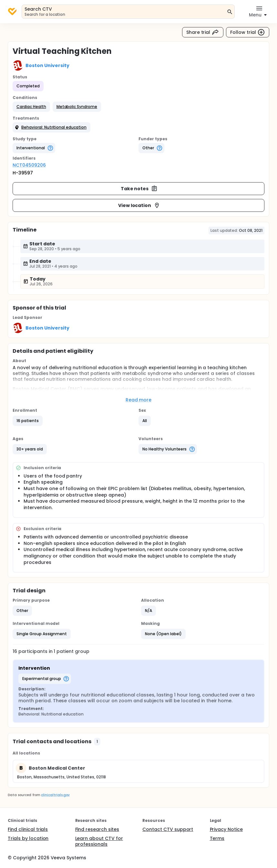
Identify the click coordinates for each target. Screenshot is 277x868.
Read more (139, 400)
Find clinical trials (28, 829)
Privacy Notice (226, 829)
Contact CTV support (168, 829)
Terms (217, 838)
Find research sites (97, 829)
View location (139, 205)
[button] (31, 107)
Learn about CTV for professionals (99, 841)
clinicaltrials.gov (55, 795)
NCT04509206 (29, 165)
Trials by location (28, 838)
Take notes (139, 189)
